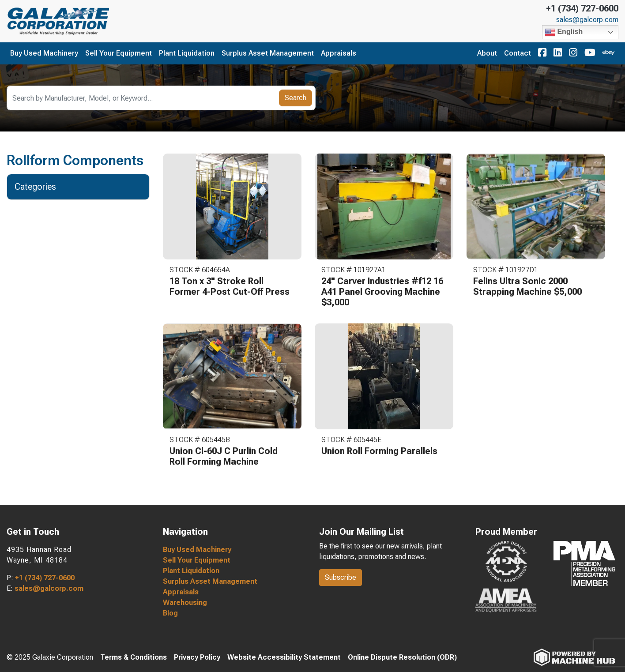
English (564, 32)
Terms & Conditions (134, 657)
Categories (40, 187)
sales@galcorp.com (587, 20)
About (487, 53)
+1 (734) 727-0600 (582, 8)
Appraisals (339, 53)
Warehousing (185, 603)
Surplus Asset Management (268, 53)
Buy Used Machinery (44, 53)
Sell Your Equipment (119, 53)
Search (296, 98)
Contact (518, 53)
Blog (170, 613)
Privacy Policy (197, 657)
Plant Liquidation (187, 53)
